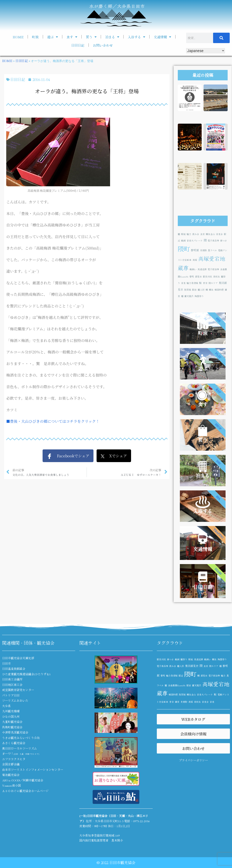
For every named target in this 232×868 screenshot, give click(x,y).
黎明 (192, 277)
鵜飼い (193, 269)
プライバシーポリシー (193, 760)
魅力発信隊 (192, 283)
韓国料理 (219, 290)
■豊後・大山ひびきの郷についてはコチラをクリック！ (53, 421)
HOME (18, 37)
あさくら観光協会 (14, 743)
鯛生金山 (210, 234)
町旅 (35, 37)
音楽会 (219, 234)
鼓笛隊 (188, 290)
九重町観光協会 (12, 722)
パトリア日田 (11, 695)
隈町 (184, 249)
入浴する (136, 37)
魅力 (189, 234)
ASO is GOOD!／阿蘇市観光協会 (23, 780)
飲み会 (196, 234)
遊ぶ (53, 37)
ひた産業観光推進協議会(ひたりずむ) (26, 674)
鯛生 (211, 290)
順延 (183, 234)
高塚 (195, 260)
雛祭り (184, 659)
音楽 (183, 283)
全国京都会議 (11, 764)
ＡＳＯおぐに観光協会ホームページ (25, 791)
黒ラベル (212, 250)
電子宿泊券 (213, 269)
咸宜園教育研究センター (18, 690)
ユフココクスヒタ (14, 759)
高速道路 (202, 269)
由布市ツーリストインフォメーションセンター (33, 770)
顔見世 (198, 277)
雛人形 (201, 290)
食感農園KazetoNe (177, 685)
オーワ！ (21, 754)
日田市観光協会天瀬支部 (18, 658)
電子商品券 (213, 241)
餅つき (224, 241)
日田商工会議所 (12, 679)
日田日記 (78, 45)
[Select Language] (206, 51)
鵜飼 (183, 241)
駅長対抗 (207, 277)
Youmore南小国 (11, 785)
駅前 (194, 290)
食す (72, 37)
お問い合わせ (103, 45)
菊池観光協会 (11, 775)
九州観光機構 (11, 711)
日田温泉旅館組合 (14, 669)
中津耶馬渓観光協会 (15, 732)
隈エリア (213, 283)
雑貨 (177, 702)
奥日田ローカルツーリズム (20, 748)
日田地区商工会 (12, 685)
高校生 (217, 277)
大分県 (6, 706)
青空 (205, 283)
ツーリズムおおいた (15, 700)
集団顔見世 (192, 666)
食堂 (203, 234)
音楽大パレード (195, 241)
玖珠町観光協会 (12, 727)
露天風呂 (189, 296)
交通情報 (162, 37)
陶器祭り (199, 296)
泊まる (112, 37)
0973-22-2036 (141, 821)
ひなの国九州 (11, 716)
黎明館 (195, 250)
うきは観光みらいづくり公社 (21, 738)
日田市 (6, 663)
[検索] (222, 38)
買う (91, 37)
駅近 (181, 676)
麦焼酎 (203, 250)
